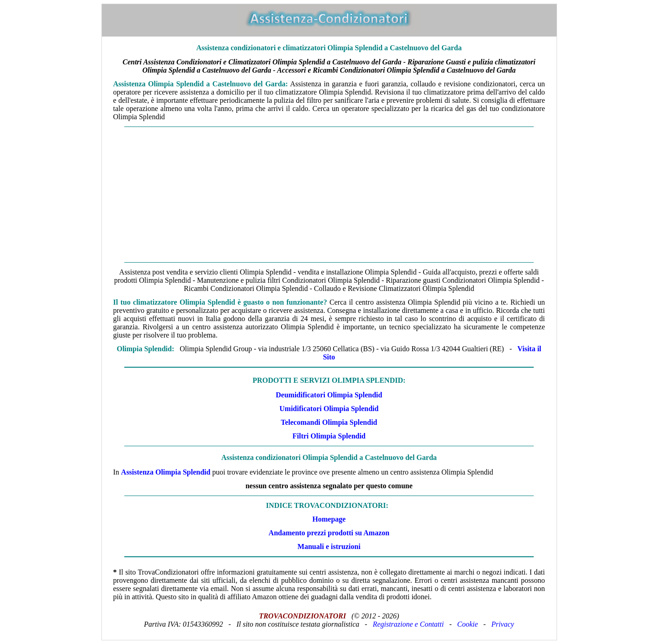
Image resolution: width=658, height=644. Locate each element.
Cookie (468, 624)
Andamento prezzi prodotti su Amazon (329, 533)
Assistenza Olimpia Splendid (166, 472)
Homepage (329, 519)
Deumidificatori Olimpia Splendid (329, 395)
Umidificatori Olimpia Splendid (329, 409)
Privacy (503, 624)
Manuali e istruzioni (329, 546)
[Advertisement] (329, 195)
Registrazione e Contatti (409, 624)
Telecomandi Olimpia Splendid (329, 422)
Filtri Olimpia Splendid (329, 436)
